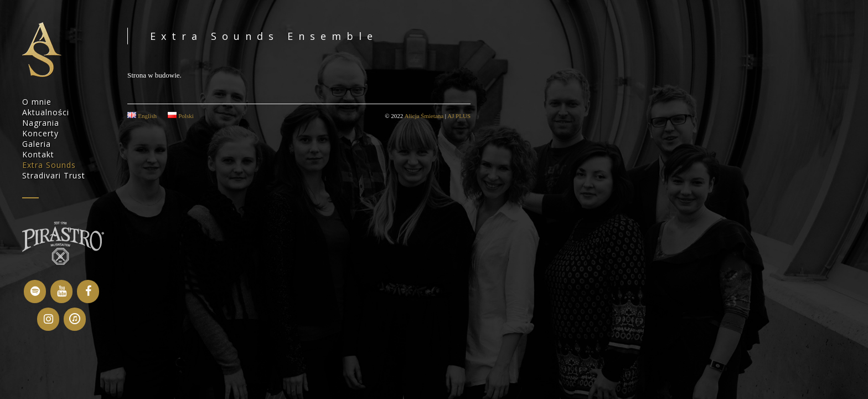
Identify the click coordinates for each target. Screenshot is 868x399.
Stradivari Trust (54, 175)
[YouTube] (61, 291)
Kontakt (38, 154)
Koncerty (40, 133)
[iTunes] (75, 319)
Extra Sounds (49, 165)
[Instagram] (48, 319)
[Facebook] (88, 291)
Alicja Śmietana (424, 116)
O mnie (37, 102)
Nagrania (41, 123)
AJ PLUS (459, 116)
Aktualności (46, 112)
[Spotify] (35, 291)
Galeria (37, 144)
